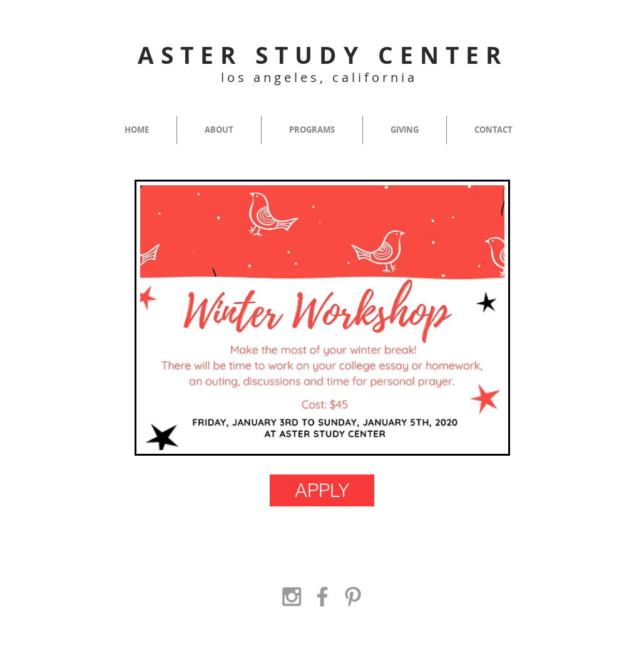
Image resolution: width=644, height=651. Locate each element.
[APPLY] (322, 490)
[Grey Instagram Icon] (292, 597)
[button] (219, 130)
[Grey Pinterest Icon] (353, 597)
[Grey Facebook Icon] (322, 597)
